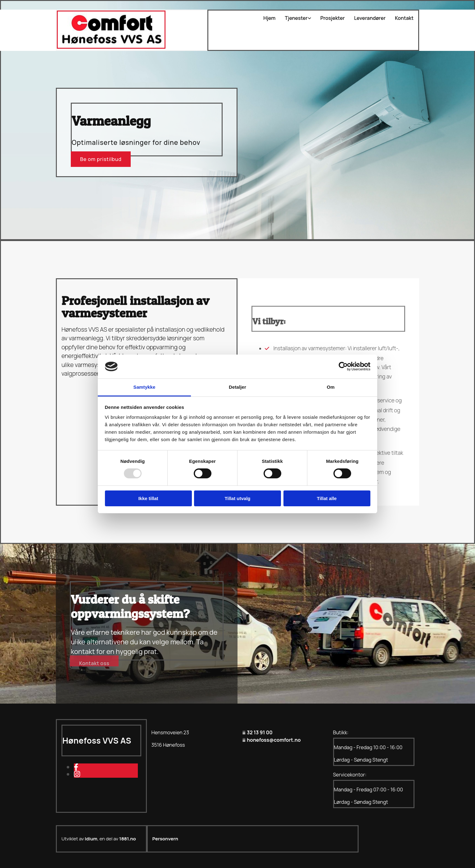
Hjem (269, 18)
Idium (91, 839)
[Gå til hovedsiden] (111, 47)
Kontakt (404, 18)
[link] (293, 18)
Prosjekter (333, 18)
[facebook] (76, 767)
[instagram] (77, 774)
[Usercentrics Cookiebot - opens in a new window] (343, 366)
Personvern (165, 839)
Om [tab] (330, 387)
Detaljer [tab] (237, 387)
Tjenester (296, 18)
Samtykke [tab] (145, 387)
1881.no (128, 839)
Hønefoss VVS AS (97, 740)
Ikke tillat (148, 498)
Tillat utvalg (237, 498)
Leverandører (370, 18)
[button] (101, 159)
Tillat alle (327, 498)
